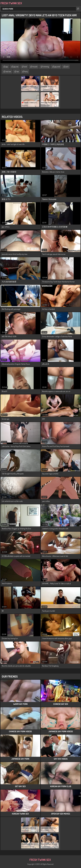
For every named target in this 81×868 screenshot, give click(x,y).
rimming (46, 67)
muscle (35, 67)
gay (7, 67)
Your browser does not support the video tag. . (40, 41)
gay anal (57, 67)
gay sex (16, 67)
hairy (26, 71)
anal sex (8, 71)
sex (18, 71)
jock (67, 67)
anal (25, 67)
